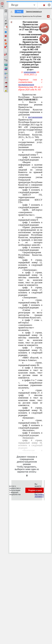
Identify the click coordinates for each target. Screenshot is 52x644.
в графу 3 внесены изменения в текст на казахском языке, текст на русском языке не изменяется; (30, 373)
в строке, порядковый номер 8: (30, 219)
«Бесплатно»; (28, 430)
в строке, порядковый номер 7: (30, 153)
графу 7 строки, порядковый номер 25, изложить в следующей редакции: (30, 351)
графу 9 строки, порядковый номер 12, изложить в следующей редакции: (30, 264)
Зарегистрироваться (34, 12)
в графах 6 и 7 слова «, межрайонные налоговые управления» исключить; (30, 384)
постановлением (26, 85)
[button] (2, 5)
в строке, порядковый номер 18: (30, 301)
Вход (19, 12)
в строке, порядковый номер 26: (30, 364)
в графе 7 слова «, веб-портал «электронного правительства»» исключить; (30, 325)
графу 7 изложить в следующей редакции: (30, 206)
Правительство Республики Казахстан (30, 97)
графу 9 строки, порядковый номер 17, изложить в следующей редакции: (30, 291)
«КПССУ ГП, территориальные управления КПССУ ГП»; (30, 199)
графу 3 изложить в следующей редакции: (30, 158)
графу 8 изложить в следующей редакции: (30, 427)
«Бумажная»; (28, 418)
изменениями (30, 72)
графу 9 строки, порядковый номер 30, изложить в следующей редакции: (30, 411)
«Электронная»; (30, 270)
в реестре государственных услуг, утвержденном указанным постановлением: (30, 145)
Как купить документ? (39, 495)
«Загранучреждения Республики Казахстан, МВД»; (30, 255)
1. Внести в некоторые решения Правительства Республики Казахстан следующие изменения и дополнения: (30, 108)
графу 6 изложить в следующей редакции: (30, 191)
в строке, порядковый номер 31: (30, 422)
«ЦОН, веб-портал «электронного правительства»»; (30, 212)
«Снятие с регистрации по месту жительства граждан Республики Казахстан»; (30, 314)
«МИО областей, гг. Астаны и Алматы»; (30, 359)
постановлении (35, 117)
